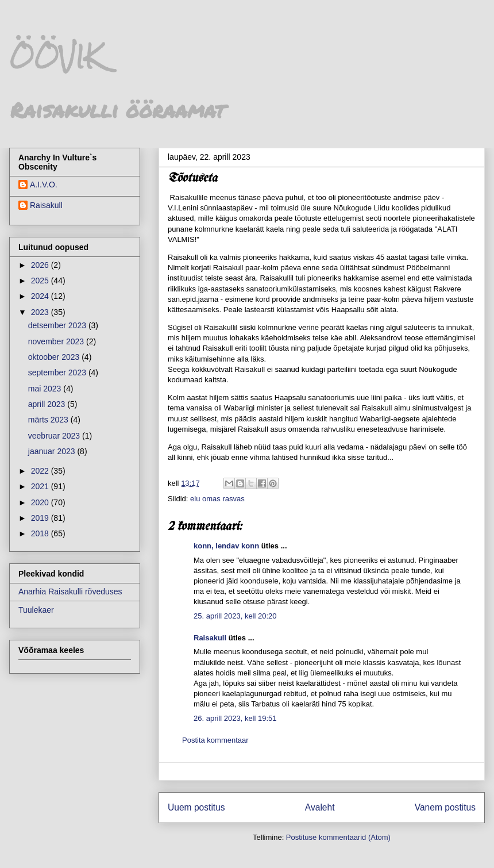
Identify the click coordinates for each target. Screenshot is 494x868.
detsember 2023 (58, 325)
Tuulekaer (36, 610)
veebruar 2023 (55, 436)
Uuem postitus (196, 807)
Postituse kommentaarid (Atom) (338, 837)
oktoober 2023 (55, 357)
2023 (41, 312)
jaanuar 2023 (53, 451)
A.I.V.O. (44, 185)
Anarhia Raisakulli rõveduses (70, 592)
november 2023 (57, 341)
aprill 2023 (48, 404)
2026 (41, 265)
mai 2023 (46, 389)
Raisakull (210, 638)
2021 (41, 486)
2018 (41, 533)
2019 (41, 518)
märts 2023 (49, 420)
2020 (41, 502)
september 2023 (58, 372)
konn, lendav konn (226, 546)
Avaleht (320, 807)
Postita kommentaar (215, 740)
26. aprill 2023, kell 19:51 (235, 718)
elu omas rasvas (217, 499)
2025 (41, 281)
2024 (41, 296)
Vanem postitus (445, 807)
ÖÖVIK (55, 57)
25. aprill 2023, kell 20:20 (235, 616)
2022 (41, 471)
